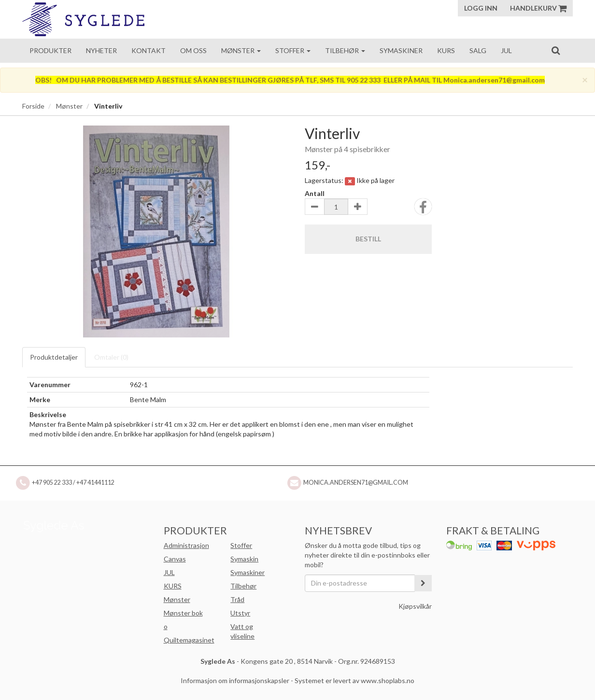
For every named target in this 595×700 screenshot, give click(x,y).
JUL (169, 572)
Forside (33, 106)
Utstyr (240, 613)
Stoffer (293, 50)
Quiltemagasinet (189, 640)
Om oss (193, 50)
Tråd (237, 599)
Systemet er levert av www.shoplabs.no (354, 680)
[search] (556, 50)
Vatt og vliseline (242, 631)
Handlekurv (538, 8)
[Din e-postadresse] (360, 583)
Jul (506, 50)
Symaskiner (401, 50)
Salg (478, 50)
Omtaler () (111, 357)
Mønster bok (183, 613)
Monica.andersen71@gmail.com (356, 483)
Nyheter (101, 50)
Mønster (241, 50)
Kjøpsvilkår (415, 606)
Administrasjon (186, 545)
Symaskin (244, 559)
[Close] (585, 79)
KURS (173, 586)
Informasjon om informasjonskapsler (235, 680)
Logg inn (481, 8)
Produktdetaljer (54, 357)
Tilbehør (345, 50)
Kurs (446, 50)
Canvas (175, 559)
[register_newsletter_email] (423, 583)
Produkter (50, 50)
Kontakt (149, 50)
